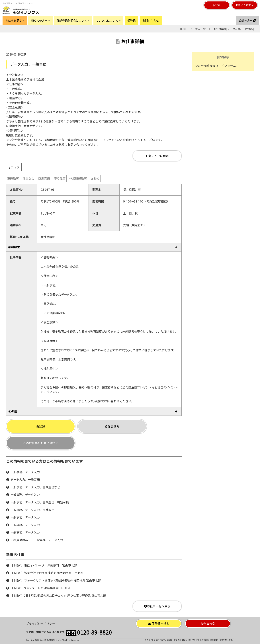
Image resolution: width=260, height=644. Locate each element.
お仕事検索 (208, 623)
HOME (184, 29)
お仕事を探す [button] (15, 20)
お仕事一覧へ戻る (157, 606)
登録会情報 (112, 426)
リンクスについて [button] (108, 20)
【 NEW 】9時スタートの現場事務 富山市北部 (40, 588)
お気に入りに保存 (157, 156)
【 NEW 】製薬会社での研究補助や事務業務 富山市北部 (47, 573)
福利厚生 (14, 247)
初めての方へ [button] (40, 20)
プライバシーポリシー (41, 623)
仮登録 (216, 5)
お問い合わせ (151, 20)
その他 (13, 411)
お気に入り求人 (244, 5)
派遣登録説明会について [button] (73, 20)
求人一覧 (200, 29)
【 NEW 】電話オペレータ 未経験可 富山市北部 (44, 565)
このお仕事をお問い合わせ (41, 443)
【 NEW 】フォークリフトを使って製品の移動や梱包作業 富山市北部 (56, 580)
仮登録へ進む (159, 623)
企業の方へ (247, 20)
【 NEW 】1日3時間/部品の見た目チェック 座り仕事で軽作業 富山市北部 (58, 595)
